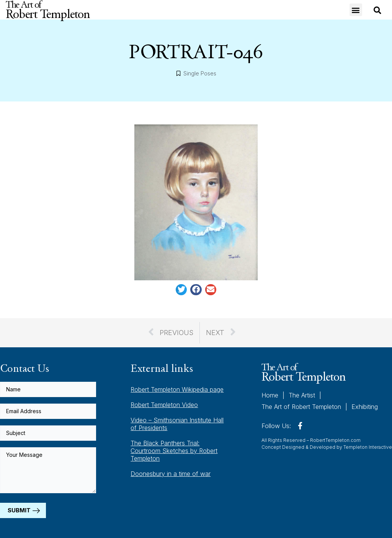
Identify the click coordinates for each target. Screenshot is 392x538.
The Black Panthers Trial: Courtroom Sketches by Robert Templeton (174, 451)
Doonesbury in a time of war (171, 474)
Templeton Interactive (368, 447)
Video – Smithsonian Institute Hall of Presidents (177, 424)
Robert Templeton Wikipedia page (177, 389)
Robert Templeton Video (164, 405)
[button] (356, 10)
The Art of (303, 372)
